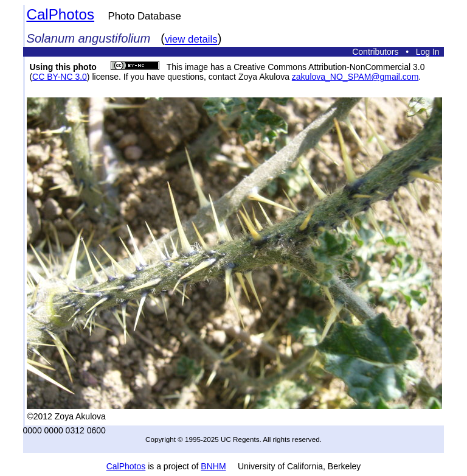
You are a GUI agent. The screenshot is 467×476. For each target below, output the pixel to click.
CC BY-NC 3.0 (60, 77)
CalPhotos (60, 14)
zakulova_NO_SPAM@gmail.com (355, 77)
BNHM (213, 466)
